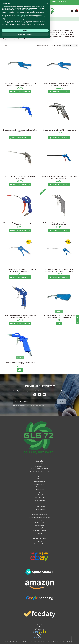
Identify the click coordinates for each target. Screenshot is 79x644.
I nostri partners (40, 482)
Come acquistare (40, 509)
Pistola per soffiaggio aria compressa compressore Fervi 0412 (20, 224)
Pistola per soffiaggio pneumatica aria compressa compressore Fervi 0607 (59, 224)
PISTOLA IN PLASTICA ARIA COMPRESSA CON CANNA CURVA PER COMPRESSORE (20, 84)
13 (75, 46)
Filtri (77, 320)
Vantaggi (40, 541)
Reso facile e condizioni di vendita (40, 517)
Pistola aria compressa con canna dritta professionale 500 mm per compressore (59, 177)
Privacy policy (40, 522)
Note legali (39, 528)
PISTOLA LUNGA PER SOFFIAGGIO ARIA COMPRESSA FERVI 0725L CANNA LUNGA (59, 270)
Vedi (59, 324)
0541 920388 (44, 471)
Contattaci (40, 487)
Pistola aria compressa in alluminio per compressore (59, 130)
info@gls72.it (35, 471)
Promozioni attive (39, 500)
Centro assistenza (40, 497)
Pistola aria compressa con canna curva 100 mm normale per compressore (59, 84)
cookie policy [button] (30, 616)
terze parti (25, 617)
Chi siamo (40, 479)
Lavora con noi (39, 490)
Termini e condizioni (39, 530)
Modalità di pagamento (40, 512)
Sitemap (39, 533)
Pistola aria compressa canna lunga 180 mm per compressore (20, 177)
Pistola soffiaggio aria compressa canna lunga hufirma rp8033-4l (20, 131)
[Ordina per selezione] (67, 46)
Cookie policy (39, 525)
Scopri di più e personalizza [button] (25, 640)
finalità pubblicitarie (20, 622)
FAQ (40, 492)
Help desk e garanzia (39, 520)
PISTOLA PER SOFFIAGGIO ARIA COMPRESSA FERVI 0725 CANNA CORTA (20, 270)
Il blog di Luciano (39, 484)
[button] (48, 609)
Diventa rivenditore (39, 544)
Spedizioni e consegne (39, 514)
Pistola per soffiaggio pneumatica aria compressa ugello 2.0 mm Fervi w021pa (20, 317)
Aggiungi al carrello (20, 91)
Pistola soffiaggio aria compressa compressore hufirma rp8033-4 (20, 363)
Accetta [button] (25, 636)
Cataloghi (40, 495)
